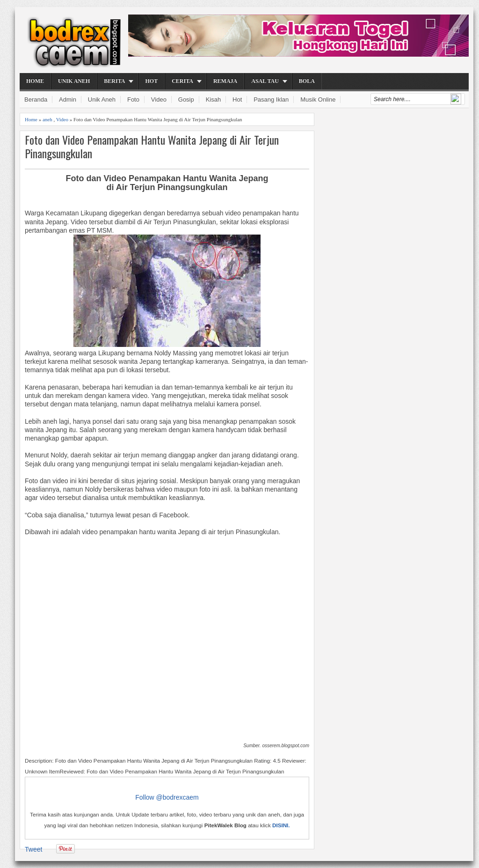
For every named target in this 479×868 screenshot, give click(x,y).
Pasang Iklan (271, 99)
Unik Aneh (74, 81)
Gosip (186, 99)
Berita (114, 81)
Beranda (36, 99)
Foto (133, 99)
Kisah (214, 99)
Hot (151, 81)
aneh (47, 119)
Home (35, 81)
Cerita (182, 81)
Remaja (225, 81)
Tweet (33, 849)
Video (159, 99)
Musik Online (318, 99)
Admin (68, 99)
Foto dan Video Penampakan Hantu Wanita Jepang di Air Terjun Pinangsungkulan (152, 147)
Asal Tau (265, 81)
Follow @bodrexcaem (167, 797)
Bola (307, 81)
